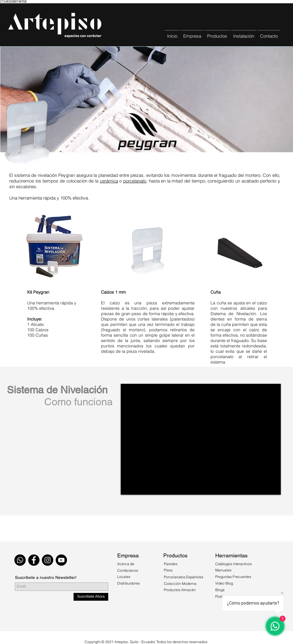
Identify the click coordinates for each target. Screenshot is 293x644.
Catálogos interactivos (234, 564)
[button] (217, 33)
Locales (124, 577)
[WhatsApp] (20, 560)
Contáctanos (128, 570)
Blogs (220, 590)
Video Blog (224, 583)
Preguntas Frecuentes (233, 577)
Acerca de (126, 564)
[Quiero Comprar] (150, 533)
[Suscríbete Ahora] (91, 597)
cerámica (109, 181)
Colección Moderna (180, 584)
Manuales (223, 570)
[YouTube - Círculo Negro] (61, 560)
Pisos (168, 570)
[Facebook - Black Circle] (34, 560)
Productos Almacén (180, 590)
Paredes (171, 564)
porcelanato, (135, 181)
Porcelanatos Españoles (184, 577)
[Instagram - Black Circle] (48, 560)
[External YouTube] (201, 439)
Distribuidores (129, 583)
